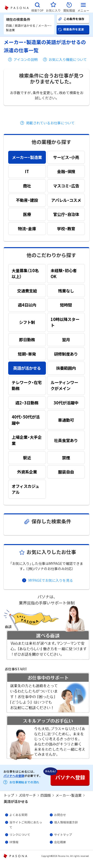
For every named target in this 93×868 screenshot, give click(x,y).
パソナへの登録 (14, 776)
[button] (37, 6)
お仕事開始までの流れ (24, 782)
